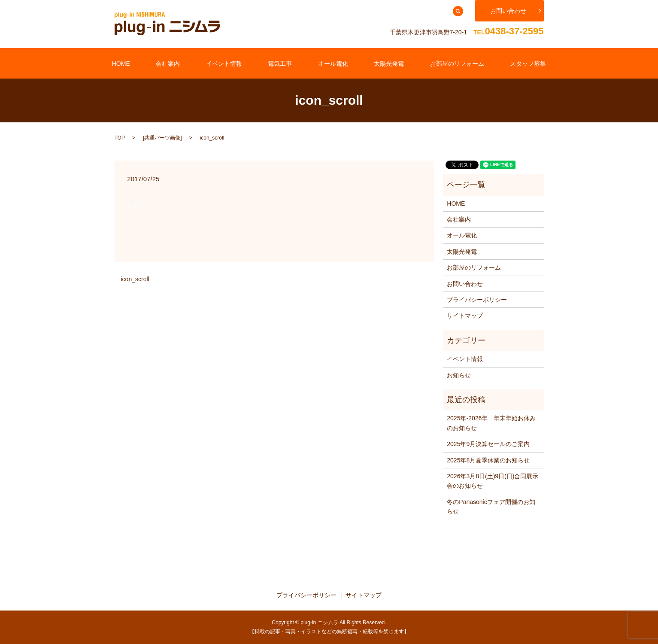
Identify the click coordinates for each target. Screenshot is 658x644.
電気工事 (286, 63)
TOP (120, 137)
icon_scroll (135, 279)
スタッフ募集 (488, 63)
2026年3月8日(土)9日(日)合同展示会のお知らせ (493, 480)
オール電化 (327, 63)
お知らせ (459, 374)
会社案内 (197, 63)
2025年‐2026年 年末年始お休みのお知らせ (491, 422)
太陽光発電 (372, 63)
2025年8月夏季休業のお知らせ (488, 459)
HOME (161, 63)
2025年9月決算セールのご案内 (488, 444)
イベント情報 (241, 63)
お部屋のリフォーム (428, 63)
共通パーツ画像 (162, 137)
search (458, 11)
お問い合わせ (508, 11)
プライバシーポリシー (477, 299)
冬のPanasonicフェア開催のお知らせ (491, 506)
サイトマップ (465, 315)
